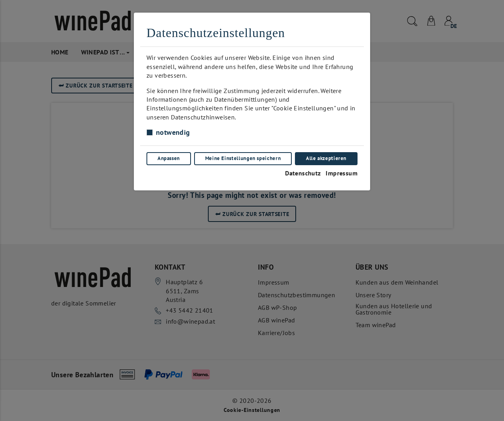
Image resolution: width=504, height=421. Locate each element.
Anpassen (169, 158)
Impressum (342, 173)
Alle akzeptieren (326, 158)
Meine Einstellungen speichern (243, 158)
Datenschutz (303, 173)
